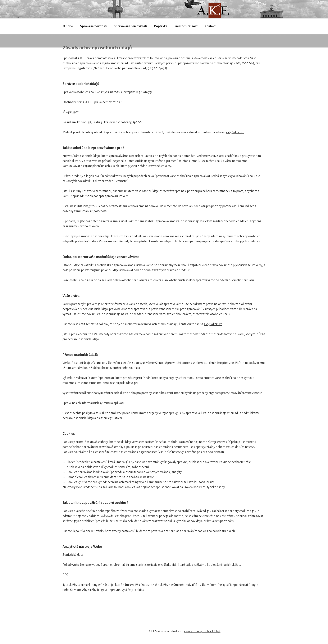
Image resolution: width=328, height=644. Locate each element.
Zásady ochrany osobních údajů (202, 631)
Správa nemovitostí (93, 26)
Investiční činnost (186, 26)
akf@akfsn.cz (235, 132)
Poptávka (161, 26)
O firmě (68, 26)
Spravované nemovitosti (130, 26)
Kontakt (210, 26)
